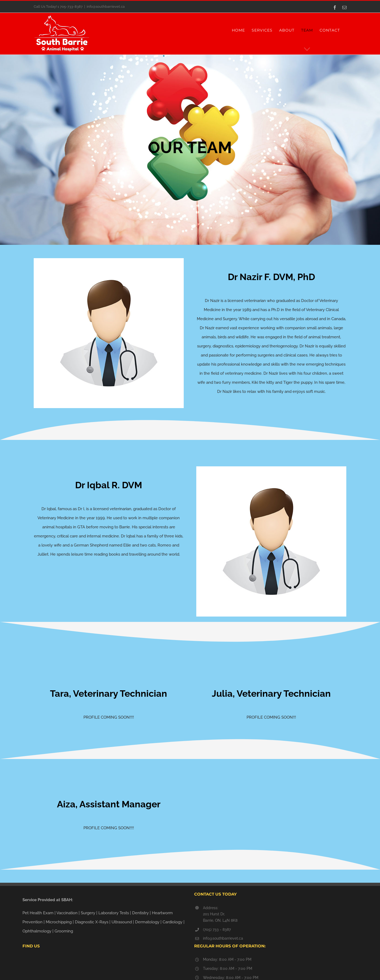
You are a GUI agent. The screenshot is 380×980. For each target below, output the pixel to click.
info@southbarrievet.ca (106, 7)
